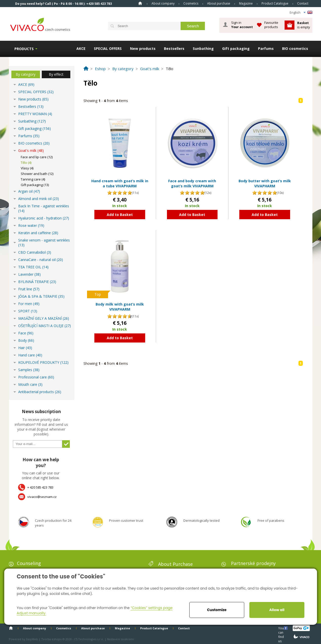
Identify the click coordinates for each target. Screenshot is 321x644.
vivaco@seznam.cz (42, 497)
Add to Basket (120, 215)
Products (24, 49)
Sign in (242, 25)
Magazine (246, 3)
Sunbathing (203, 48)
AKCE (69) (26, 84)
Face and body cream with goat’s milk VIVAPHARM (192, 183)
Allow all (277, 610)
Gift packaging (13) (35, 185)
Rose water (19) (31, 225)
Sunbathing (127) (32, 121)
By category (26, 74)
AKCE (81, 48)
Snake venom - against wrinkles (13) (44, 243)
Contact (303, 3)
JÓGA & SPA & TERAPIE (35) (41, 296)
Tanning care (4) (33, 179)
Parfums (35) (29, 136)
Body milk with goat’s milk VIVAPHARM (120, 307)
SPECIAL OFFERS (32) (36, 92)
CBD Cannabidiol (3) (35, 252)
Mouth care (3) (30, 384)
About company (163, 3)
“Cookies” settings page (152, 608)
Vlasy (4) (27, 168)
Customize (217, 610)
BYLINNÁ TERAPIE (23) (37, 282)
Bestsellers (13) (31, 106)
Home (140, 3)
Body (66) (26, 340)
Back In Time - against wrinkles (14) (44, 208)
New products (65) (33, 99)
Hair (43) (25, 348)
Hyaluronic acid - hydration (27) (44, 218)
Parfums (266, 48)
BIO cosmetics (295, 48)
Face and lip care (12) (37, 157)
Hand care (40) (30, 355)
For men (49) (29, 304)
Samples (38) (29, 370)
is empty (304, 25)
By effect (56, 74)
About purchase (219, 3)
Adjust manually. (31, 613)
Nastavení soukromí (120, 639)
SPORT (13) (28, 311)
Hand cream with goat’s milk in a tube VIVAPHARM (120, 183)
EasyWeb (32, 639)
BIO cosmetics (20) (34, 143)
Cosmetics (191, 3)
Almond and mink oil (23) (39, 199)
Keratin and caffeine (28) (38, 233)
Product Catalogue (275, 3)
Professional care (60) (36, 377)
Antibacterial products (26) (40, 392)
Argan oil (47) (29, 191)
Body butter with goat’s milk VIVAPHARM (265, 183)
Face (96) (26, 333)
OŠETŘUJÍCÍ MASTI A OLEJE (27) (45, 326)
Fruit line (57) (29, 289)
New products (143, 48)
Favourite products (271, 25)
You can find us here (282, 628)
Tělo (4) (26, 163)
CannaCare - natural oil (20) (41, 260)
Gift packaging (236, 48)
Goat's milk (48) (31, 150)
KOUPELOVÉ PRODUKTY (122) (43, 362)
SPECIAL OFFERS (108, 48)
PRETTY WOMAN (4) (35, 114)
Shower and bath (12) (37, 174)
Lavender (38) (29, 274)
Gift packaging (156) (35, 128)
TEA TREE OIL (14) (33, 267)
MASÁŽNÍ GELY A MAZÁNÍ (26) (44, 318)
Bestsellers (174, 48)
